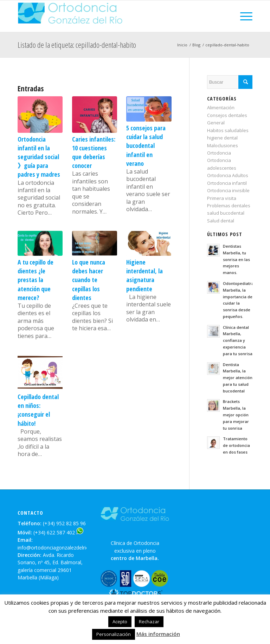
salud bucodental (226, 213)
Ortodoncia (219, 153)
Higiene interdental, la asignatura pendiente (144, 275)
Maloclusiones (223, 145)
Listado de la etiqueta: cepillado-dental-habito (77, 45)
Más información (158, 634)
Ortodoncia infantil (227, 183)
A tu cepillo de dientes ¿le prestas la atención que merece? (36, 280)
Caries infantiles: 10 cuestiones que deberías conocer (94, 152)
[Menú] (243, 16)
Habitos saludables (228, 130)
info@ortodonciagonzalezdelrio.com (59, 548)
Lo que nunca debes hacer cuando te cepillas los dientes (89, 280)
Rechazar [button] (149, 622)
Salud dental (221, 221)
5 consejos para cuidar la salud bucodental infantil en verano (146, 146)
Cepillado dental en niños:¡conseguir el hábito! (38, 410)
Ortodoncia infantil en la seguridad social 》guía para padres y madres (39, 157)
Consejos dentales (227, 115)
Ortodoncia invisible (228, 190)
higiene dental (222, 138)
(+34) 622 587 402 (54, 532)
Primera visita (222, 198)
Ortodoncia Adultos (228, 175)
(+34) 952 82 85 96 (64, 523)
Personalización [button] (114, 634)
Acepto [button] (120, 622)
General (216, 123)
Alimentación (221, 108)
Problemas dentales (229, 206)
